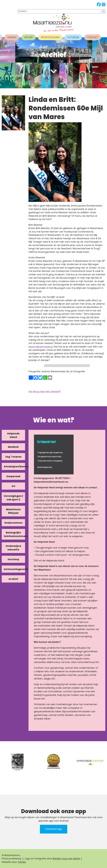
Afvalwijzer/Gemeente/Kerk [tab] (14, 466)
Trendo (22, 862)
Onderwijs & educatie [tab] (13, 548)
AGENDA (12, 37)
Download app (54, 829)
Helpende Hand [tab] (13, 435)
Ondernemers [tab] (13, 523)
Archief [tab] (13, 579)
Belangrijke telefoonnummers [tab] (14, 534)
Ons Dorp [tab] (13, 559)
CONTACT (93, 37)
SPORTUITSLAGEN (50, 37)
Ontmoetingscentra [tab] (14, 569)
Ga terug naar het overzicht (45, 391)
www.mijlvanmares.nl (41, 347)
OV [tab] (13, 486)
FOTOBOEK (73, 37)
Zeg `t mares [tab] (13, 457)
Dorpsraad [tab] (13, 476)
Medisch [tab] (13, 447)
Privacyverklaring (11, 859)
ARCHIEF (29, 37)
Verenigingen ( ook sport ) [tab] (13, 498)
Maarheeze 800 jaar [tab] (13, 511)
